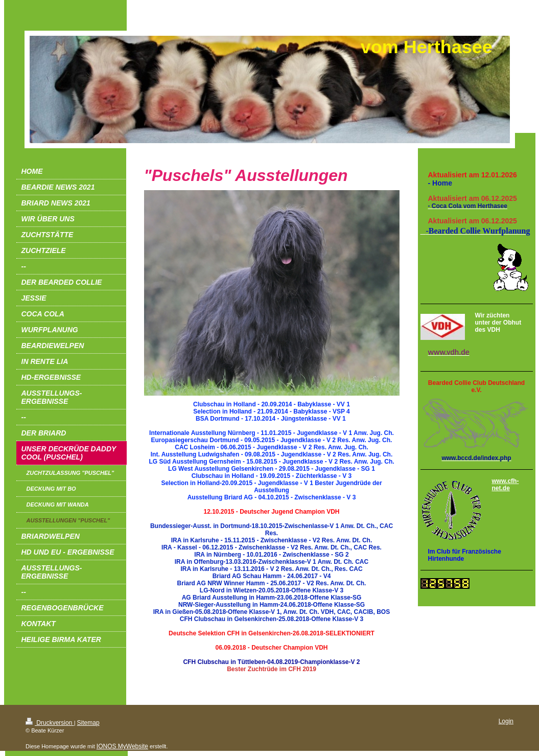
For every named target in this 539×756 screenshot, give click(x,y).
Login (506, 721)
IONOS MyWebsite (122, 746)
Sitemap (88, 723)
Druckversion (50, 723)
